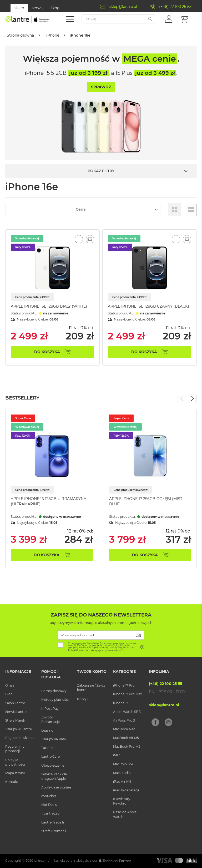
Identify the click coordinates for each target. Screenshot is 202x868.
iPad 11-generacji (126, 790)
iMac (117, 755)
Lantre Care (50, 757)
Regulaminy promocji (15, 749)
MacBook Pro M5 (127, 747)
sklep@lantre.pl (123, 7)
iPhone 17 (121, 703)
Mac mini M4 (123, 764)
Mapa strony (15, 773)
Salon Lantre (15, 703)
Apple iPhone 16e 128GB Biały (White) (49, 306)
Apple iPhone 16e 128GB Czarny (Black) (148, 306)
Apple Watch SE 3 (127, 712)
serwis (38, 8)
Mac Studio (122, 773)
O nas (10, 686)
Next (192, 399)
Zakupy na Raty (54, 739)
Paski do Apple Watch (125, 815)
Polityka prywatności (15, 762)
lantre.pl (40, 860)
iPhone (54, 35)
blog (55, 8)
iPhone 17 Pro (124, 686)
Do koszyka (47, 555)
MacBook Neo (124, 729)
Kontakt (12, 782)
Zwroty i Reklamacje (50, 719)
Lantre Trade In (53, 822)
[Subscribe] (138, 635)
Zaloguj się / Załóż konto (91, 688)
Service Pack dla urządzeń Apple (54, 776)
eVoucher (49, 796)
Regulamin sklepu (19, 738)
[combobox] (118, 19)
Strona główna (21, 35)
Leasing (47, 730)
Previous (182, 399)
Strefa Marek (15, 720)
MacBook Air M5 (126, 738)
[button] (169, 19)
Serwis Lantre (16, 712)
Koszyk (83, 699)
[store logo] (28, 19)
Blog (9, 694)
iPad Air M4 (122, 781)
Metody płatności (55, 700)
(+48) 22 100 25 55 (175, 7)
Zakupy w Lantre (19, 729)
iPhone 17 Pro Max (127, 694)
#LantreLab (50, 814)
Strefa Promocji (54, 831)
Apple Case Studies (56, 787)
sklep (19, 8)
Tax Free (48, 748)
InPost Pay (50, 709)
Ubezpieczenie (53, 765)
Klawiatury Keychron (122, 801)
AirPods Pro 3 (124, 720)
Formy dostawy (54, 691)
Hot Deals (49, 805)
